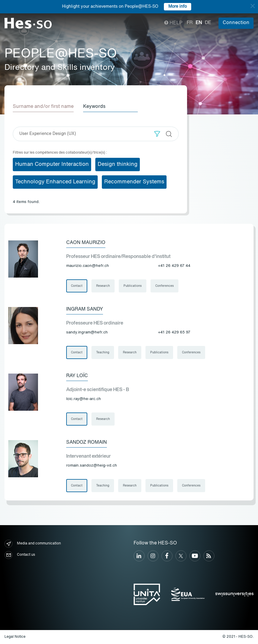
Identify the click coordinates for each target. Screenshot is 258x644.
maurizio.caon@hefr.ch (88, 266)
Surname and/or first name (43, 107)
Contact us (20, 555)
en (199, 23)
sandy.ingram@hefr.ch (87, 332)
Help (173, 23)
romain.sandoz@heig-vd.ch (92, 466)
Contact (77, 286)
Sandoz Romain (87, 443)
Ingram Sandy (85, 309)
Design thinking (118, 164)
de (208, 23)
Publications (133, 286)
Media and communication (33, 544)
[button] (157, 134)
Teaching (103, 352)
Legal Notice (15, 637)
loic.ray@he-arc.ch (84, 399)
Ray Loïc (77, 376)
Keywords (94, 107)
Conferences (164, 286)
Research (103, 286)
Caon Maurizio (86, 243)
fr (190, 23)
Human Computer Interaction (52, 164)
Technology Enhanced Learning (55, 182)
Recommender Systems (134, 182)
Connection (236, 23)
